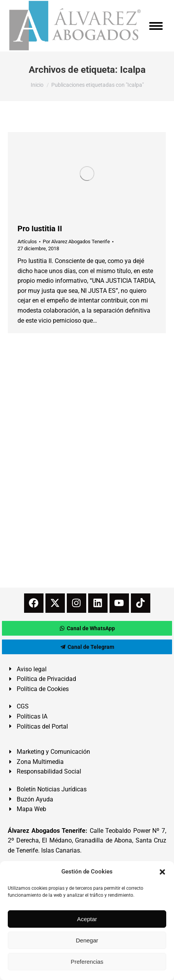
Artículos (27, 242)
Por (76, 242)
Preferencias (87, 962)
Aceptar (87, 919)
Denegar (87, 940)
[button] (162, 872)
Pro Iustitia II (40, 229)
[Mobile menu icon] (156, 26)
